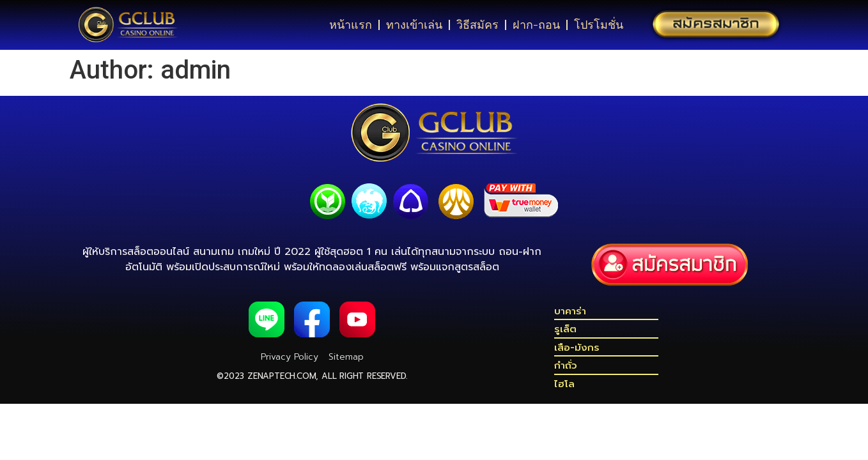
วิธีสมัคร (477, 25)
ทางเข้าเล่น (414, 25)
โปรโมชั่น (599, 25)
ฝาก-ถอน (536, 25)
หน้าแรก (351, 25)
